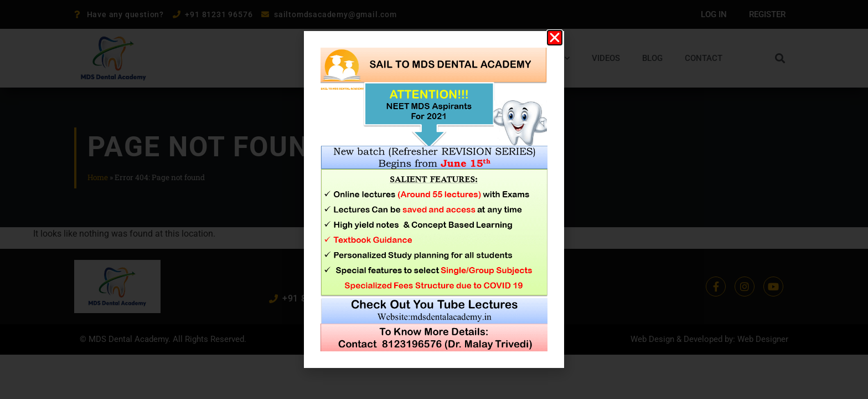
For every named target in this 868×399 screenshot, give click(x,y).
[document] (434, 199)
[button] (555, 38)
